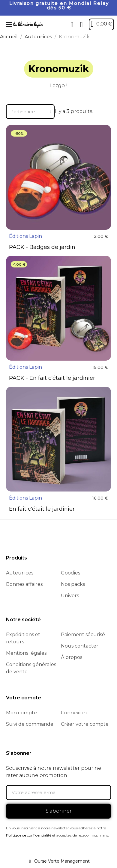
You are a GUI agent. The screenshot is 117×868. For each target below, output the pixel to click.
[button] (72, 25)
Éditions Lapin (25, 236)
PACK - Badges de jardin (42, 247)
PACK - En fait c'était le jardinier (52, 378)
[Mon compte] (81, 25)
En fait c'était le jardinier (42, 509)
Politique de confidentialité (29, 835)
